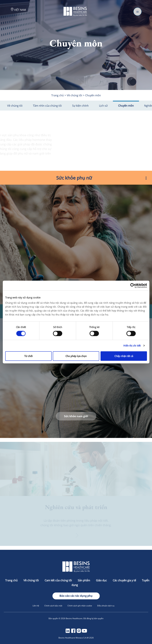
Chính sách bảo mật (53, 606)
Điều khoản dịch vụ (106, 606)
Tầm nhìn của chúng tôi (47, 106)
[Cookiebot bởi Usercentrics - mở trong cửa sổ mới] (133, 286)
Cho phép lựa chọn (76, 356)
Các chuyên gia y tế (125, 580)
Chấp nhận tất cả (124, 356)
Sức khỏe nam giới (76, 416)
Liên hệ (36, 606)
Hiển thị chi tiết (132, 346)
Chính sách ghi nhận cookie (80, 606)
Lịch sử (103, 106)
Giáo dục (102, 580)
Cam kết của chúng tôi (59, 580)
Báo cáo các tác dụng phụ (76, 596)
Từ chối (28, 356)
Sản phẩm (84, 580)
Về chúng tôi (15, 106)
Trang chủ (12, 580)
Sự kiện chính (80, 106)
